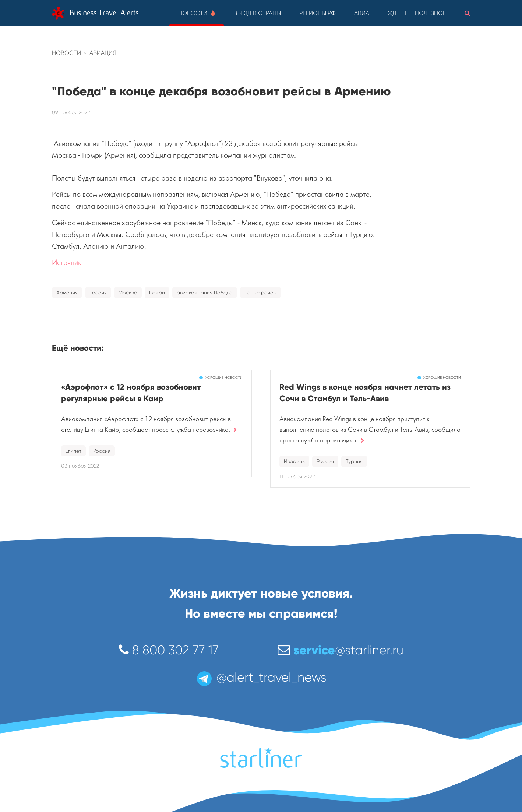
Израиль (294, 461)
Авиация (103, 53)
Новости (197, 13)
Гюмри (157, 293)
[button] (467, 13)
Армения (67, 293)
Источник (67, 262)
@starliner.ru (341, 650)
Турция (354, 461)
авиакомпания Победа (205, 293)
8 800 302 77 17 (169, 650)
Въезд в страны (257, 13)
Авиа (362, 13)
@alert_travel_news (261, 677)
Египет (73, 451)
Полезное (431, 13)
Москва (128, 293)
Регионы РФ (318, 13)
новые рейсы (260, 293)
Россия (98, 293)
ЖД (392, 13)
